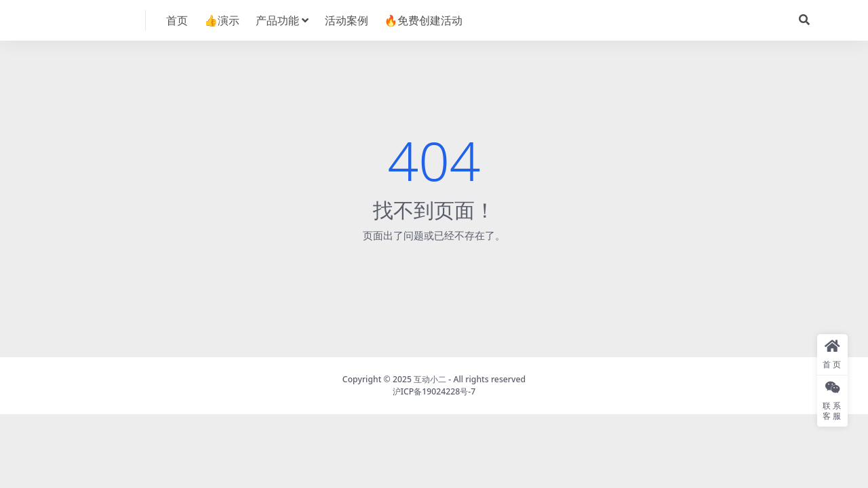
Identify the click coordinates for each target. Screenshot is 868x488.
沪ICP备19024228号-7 (434, 391)
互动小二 (430, 379)
